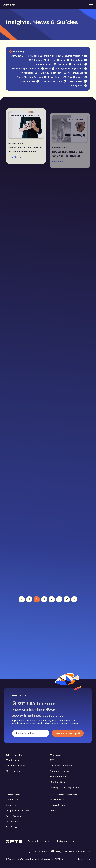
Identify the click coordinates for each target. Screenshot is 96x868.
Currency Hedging (59, 771)
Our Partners (12, 822)
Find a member (14, 771)
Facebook (33, 841)
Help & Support (58, 805)
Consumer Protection (61, 766)
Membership (12, 760)
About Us (11, 805)
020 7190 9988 (37, 851)
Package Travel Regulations (64, 788)
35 (67, 599)
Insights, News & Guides (19, 811)
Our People (12, 827)
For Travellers (57, 800)
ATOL (53, 760)
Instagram (62, 841)
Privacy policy (84, 859)
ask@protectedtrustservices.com (71, 851)
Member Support (59, 777)
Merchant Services (59, 782)
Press (53, 811)
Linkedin (48, 841)
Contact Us (12, 800)
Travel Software (14, 816)
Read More (15, 165)
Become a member (16, 766)
